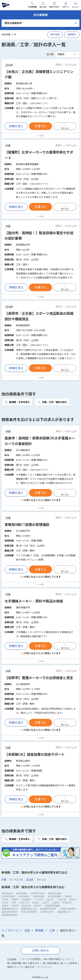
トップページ (10, 930)
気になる (43, 5)
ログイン (66, 5)
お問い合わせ (40, 950)
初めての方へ (54, 5)
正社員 (30, 880)
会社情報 (12, 959)
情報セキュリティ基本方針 (21, 967)
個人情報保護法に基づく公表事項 (60, 963)
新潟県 (39, 930)
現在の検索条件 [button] (13, 23)
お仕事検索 (32, 5)
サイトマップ (45, 967)
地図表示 (72, 34)
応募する (40, 126)
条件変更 (55, 34)
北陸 (27, 930)
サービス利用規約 (32, 959)
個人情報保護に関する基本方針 (23, 963)
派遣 (4, 880)
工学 (52, 930)
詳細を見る (16, 126)
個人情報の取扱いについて (58, 959)
